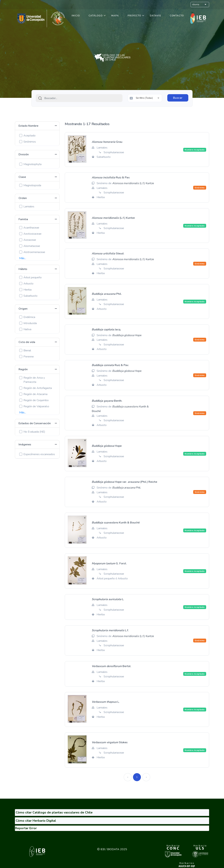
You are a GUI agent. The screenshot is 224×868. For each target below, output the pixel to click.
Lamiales (29, 207)
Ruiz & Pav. (111, 178)
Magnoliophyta (32, 164)
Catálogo (96, 16)
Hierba (27, 290)
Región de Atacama (35, 394)
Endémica (29, 317)
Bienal (27, 350)
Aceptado (29, 136)
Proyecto (134, 16)
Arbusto (28, 284)
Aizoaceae (30, 240)
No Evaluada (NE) (34, 432)
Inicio (76, 16)
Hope (127, 335)
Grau (107, 142)
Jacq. (106, 330)
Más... (23, 258)
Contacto (177, 16)
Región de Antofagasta (38, 388)
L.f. (110, 630)
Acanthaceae (31, 228)
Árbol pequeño (33, 277)
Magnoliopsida (32, 185)
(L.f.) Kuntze (133, 183)
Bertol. (111, 666)
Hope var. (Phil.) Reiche (124, 482)
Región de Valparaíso (36, 406)
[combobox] (79, 98)
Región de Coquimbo (36, 400)
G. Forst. (109, 563)
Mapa (115, 16)
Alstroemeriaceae (34, 252)
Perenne (29, 357)
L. (108, 599)
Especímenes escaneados (39, 454)
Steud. (108, 254)
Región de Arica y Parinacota (34, 380)
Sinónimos (30, 142)
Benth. (107, 401)
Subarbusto (30, 296)
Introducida (30, 323)
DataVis (155, 16)
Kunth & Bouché (116, 523)
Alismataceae (32, 246)
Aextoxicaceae (32, 234)
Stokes (110, 742)
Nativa (27, 329)
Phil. (107, 294)
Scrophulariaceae (114, 152)
